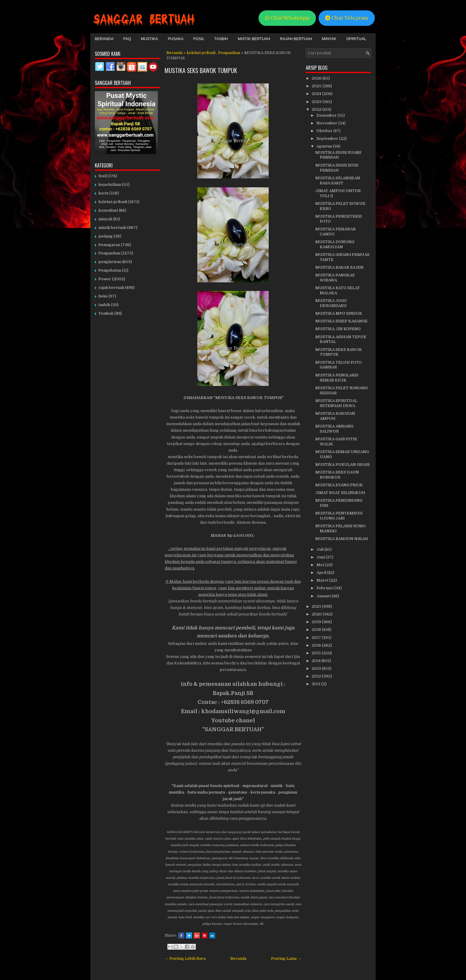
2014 (317, 661)
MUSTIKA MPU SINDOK (339, 313)
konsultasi (108, 210)
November (327, 123)
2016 (317, 645)
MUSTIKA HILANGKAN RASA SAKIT (338, 181)
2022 (317, 109)
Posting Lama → (286, 958)
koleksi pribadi (201, 53)
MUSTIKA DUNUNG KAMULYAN (335, 244)
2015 (317, 653)
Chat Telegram (347, 18)
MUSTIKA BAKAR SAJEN (339, 267)
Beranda (104, 39)
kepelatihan (110, 185)
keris (103, 193)
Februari (325, 588)
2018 (317, 630)
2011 (317, 684)
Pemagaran (109, 245)
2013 (317, 668)
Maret (323, 580)
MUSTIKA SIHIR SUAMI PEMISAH (338, 155)
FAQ (127, 39)
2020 (317, 614)
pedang (106, 236)
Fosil (199, 39)
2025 (317, 86)
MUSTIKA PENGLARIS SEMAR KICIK (337, 378)
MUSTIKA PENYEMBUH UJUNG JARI (339, 516)
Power (105, 279)
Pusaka (176, 39)
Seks (103, 296)
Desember (327, 115)
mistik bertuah (112, 228)
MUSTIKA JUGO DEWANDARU (331, 303)
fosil (103, 176)
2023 (317, 102)
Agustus (325, 146)
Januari (324, 596)
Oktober (325, 131)
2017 (317, 638)
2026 (317, 78)
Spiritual (356, 39)
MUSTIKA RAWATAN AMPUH (335, 416)
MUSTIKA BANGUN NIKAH (342, 539)
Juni (321, 557)
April (322, 573)
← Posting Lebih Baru (185, 958)
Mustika (149, 39)
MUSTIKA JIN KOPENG (338, 329)
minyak (105, 219)
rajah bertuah (111, 288)
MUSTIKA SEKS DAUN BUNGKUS (337, 475)
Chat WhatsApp (287, 18)
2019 (317, 622)
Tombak (106, 313)
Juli (321, 549)
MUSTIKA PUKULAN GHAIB (343, 464)
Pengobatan (110, 270)
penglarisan (110, 262)
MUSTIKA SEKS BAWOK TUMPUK (201, 70)
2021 (317, 606)
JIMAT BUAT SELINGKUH (340, 493)
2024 (317, 94)
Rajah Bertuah (296, 39)
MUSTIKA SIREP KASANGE (341, 321)
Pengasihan (229, 53)
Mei (321, 565)
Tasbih (221, 39)
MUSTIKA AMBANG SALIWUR (334, 429)
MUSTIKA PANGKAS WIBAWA (335, 278)
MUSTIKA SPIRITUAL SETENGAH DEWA (336, 403)
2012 (317, 676)
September (328, 138)
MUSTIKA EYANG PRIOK (339, 485)
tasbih (104, 305)
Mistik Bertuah (254, 39)
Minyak (329, 39)
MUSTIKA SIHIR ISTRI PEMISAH (337, 168)
